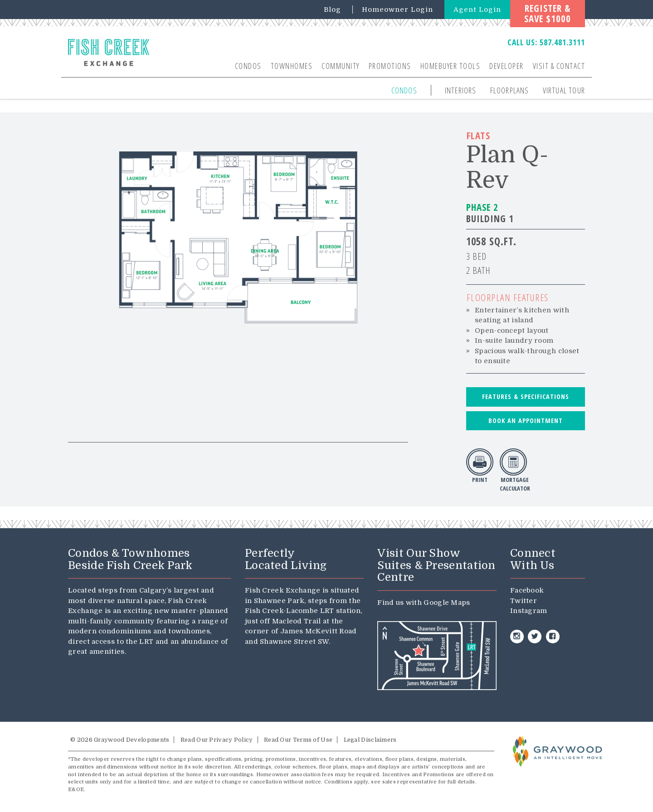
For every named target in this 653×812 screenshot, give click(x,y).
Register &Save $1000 (548, 13)
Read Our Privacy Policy (217, 740)
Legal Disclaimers (370, 740)
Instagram (529, 611)
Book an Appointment (526, 421)
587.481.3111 (562, 42)
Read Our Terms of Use (298, 740)
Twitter (524, 601)
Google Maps (447, 603)
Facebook (527, 590)
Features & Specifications (526, 396)
